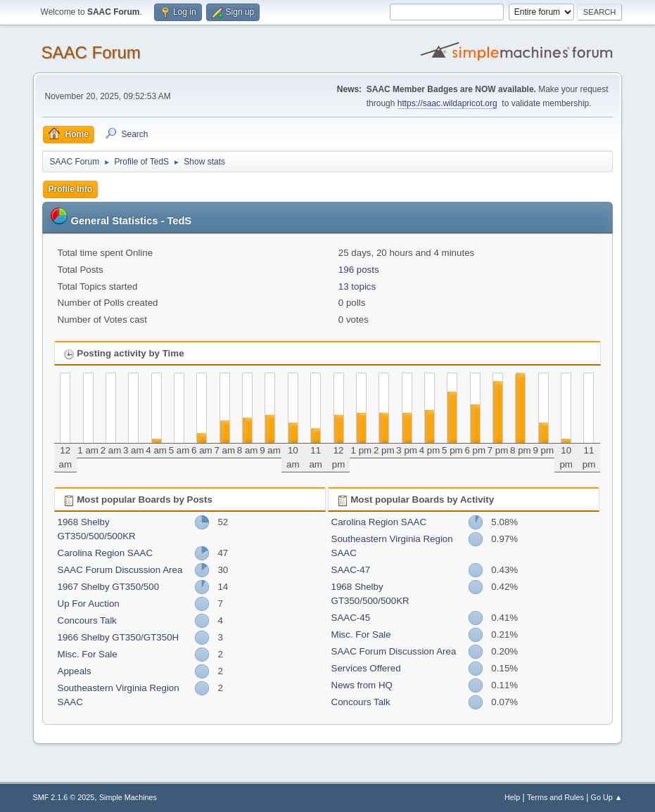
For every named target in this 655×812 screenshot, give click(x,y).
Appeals (75, 671)
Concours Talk (87, 620)
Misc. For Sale (88, 654)
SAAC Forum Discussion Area (120, 570)
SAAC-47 (351, 570)
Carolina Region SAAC (106, 553)
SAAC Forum (91, 52)
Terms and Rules (555, 797)
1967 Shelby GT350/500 (109, 587)
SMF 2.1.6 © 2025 (64, 797)
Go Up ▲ (607, 797)
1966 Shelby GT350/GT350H (119, 637)
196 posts (359, 270)
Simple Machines (128, 797)
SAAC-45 (351, 618)
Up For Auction (89, 604)
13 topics (357, 286)
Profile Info (71, 189)
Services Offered (366, 668)
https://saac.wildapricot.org (447, 103)
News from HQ (362, 685)
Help (512, 797)
